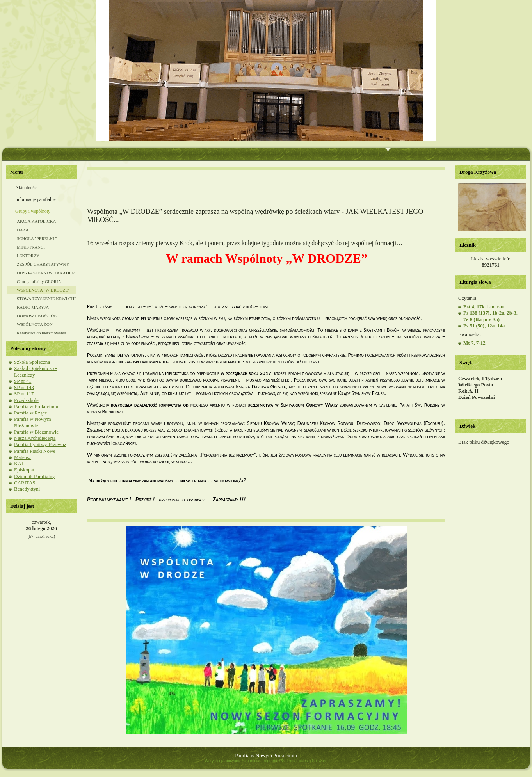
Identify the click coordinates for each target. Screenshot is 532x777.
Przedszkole (26, 400)
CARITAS (25, 483)
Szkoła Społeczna (32, 362)
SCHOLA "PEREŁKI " (37, 238)
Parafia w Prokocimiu (36, 406)
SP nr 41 (23, 381)
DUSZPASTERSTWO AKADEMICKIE (46, 273)
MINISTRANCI (31, 247)
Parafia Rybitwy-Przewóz (40, 444)
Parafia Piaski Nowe (35, 451)
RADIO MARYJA (33, 307)
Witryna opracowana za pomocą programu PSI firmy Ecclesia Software (266, 761)
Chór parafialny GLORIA (39, 281)
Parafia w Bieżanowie (36, 432)
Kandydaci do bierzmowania (41, 333)
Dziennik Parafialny (34, 476)
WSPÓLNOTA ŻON (35, 324)
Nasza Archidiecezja (35, 438)
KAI (19, 463)
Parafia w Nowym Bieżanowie (33, 422)
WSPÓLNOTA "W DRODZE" (43, 290)
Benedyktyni (27, 489)
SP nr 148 (24, 387)
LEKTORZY (28, 256)
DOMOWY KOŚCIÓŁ (37, 316)
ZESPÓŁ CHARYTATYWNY (43, 264)
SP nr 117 (24, 394)
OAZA (23, 230)
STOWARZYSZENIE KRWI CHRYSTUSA (46, 299)
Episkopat (24, 470)
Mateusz (23, 457)
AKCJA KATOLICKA (36, 221)
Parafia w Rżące (30, 413)
